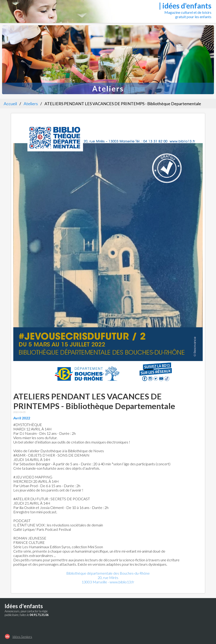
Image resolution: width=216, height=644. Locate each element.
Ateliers (31, 104)
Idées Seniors (22, 637)
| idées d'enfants (185, 6)
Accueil (10, 104)
